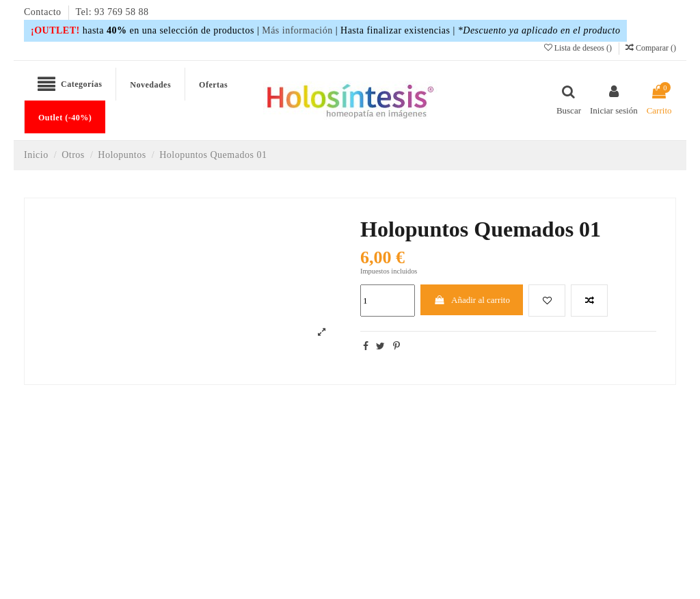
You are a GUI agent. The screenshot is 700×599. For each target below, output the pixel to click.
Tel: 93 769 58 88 (112, 12)
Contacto (44, 12)
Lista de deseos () (579, 48)
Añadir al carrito (472, 300)
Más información (297, 30)
